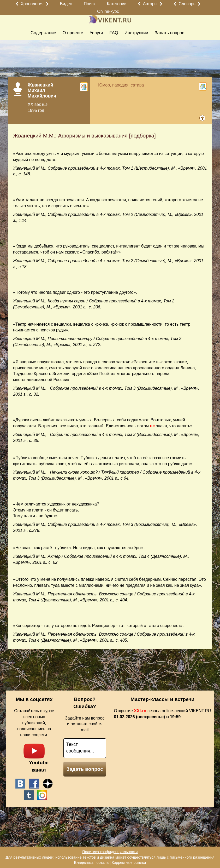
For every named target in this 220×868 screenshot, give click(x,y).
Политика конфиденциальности (110, 852)
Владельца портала (91, 863)
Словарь (187, 4)
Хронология (32, 4)
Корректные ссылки (129, 863)
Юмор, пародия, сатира (121, 85)
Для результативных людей (29, 857)
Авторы (150, 4)
